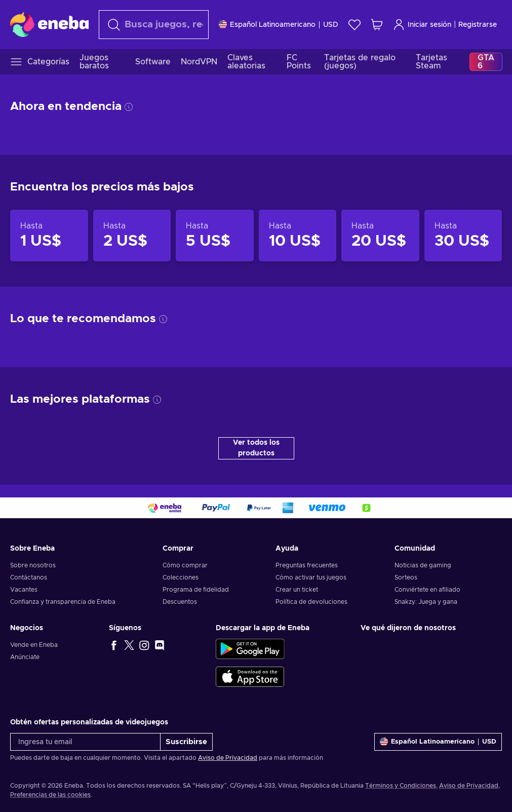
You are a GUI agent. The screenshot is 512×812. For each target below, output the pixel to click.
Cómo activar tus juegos (311, 577)
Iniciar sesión (422, 25)
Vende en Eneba (34, 645)
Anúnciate (25, 657)
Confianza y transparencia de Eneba (63, 602)
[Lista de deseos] (355, 25)
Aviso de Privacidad (228, 758)
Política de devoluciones (311, 602)
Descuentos (180, 602)
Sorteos (406, 577)
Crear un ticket (297, 590)
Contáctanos (29, 577)
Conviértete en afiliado (427, 590)
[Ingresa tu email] (85, 742)
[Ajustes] (279, 25)
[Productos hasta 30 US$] (463, 235)
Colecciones (181, 577)
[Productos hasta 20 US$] (380, 235)
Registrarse (478, 25)
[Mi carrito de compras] (377, 25)
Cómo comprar (185, 565)
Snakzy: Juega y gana (426, 602)
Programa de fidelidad (196, 590)
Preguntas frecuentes (307, 565)
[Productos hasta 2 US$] (132, 235)
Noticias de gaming (423, 565)
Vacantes (24, 590)
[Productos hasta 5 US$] (215, 235)
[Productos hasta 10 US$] (298, 235)
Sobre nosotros (33, 565)
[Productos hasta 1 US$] (49, 235)
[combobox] (154, 25)
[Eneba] (49, 24)
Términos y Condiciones (401, 786)
